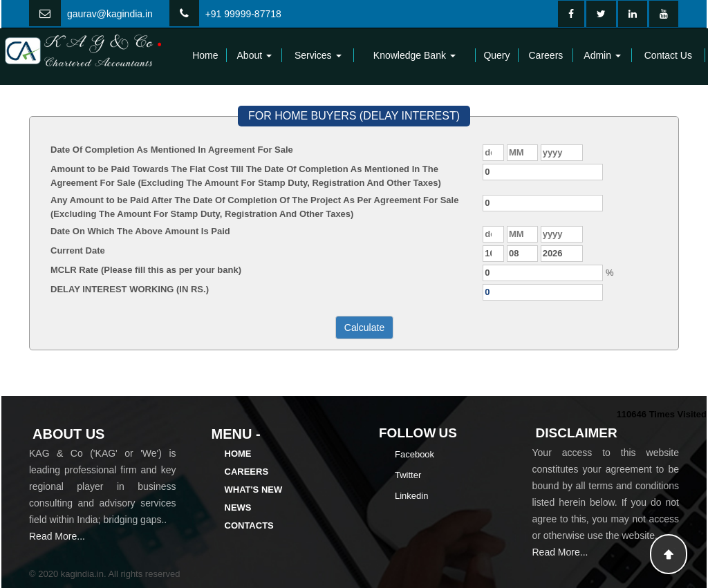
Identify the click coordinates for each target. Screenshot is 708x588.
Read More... (57, 536)
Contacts (249, 525)
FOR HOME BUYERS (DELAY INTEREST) (354, 116)
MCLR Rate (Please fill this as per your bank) (146, 270)
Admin (602, 55)
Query (496, 55)
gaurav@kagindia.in (110, 14)
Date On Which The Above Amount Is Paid (140, 231)
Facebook (414, 454)
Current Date (78, 250)
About (254, 55)
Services (318, 55)
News (238, 508)
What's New (254, 490)
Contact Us (668, 55)
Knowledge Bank (414, 55)
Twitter (408, 475)
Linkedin (411, 496)
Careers (546, 55)
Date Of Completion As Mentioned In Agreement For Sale (172, 150)
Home (205, 55)
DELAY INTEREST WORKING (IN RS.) (130, 289)
